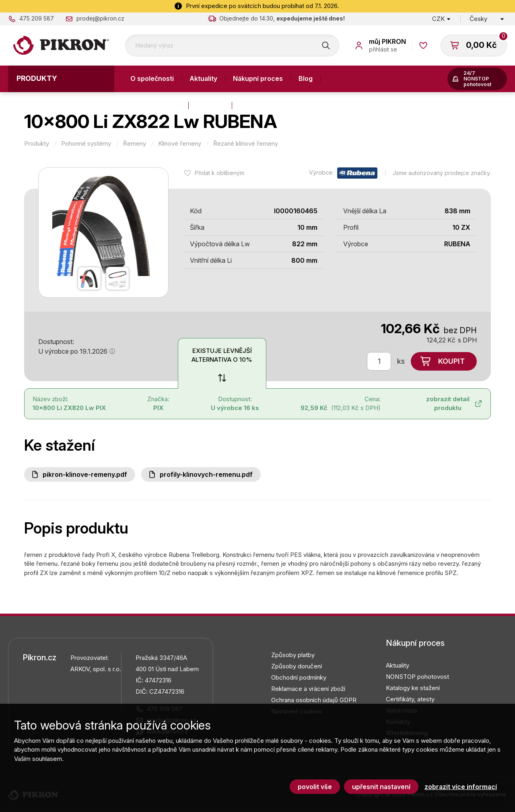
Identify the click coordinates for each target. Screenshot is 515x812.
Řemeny (135, 144)
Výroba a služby (156, 105)
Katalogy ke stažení (413, 688)
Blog (306, 78)
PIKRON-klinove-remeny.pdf (85, 474)
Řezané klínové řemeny (246, 144)
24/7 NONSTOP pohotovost (477, 79)
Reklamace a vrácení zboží (308, 689)
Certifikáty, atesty (410, 699)
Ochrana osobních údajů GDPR (314, 700)
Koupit (451, 361)
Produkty (37, 78)
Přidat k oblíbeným (219, 173)
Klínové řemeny (180, 144)
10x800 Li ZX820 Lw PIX (69, 408)
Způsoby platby (293, 655)
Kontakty (210, 105)
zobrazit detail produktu (448, 404)
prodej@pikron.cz (100, 18)
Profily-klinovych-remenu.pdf (206, 474)
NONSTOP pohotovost (417, 677)
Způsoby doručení (297, 666)
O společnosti (152, 78)
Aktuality (203, 78)
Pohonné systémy (86, 144)
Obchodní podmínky (299, 677)
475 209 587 (37, 18)
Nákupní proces (258, 78)
